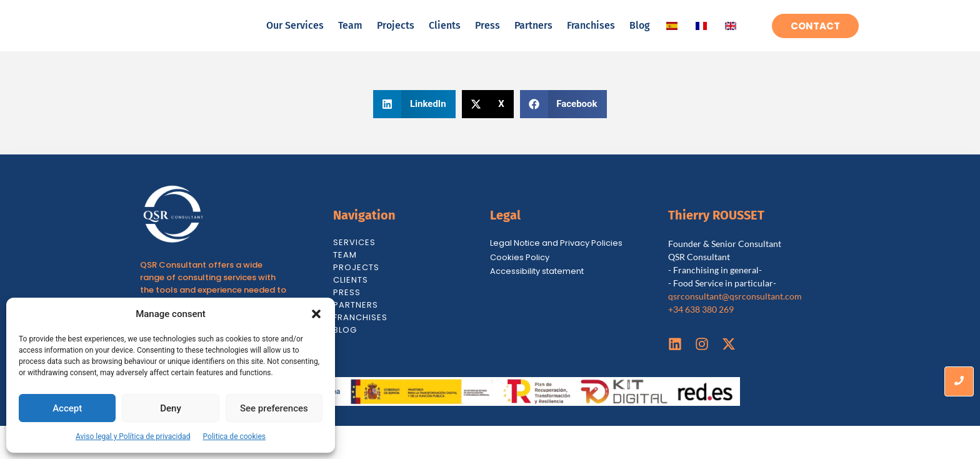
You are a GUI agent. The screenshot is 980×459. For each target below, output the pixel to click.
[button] (316, 314)
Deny (171, 408)
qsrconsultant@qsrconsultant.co (731, 329)
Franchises (591, 42)
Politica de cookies (234, 436)
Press (487, 42)
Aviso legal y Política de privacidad (133, 436)
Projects (396, 42)
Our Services (295, 42)
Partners (533, 42)
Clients (445, 42)
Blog (640, 42)
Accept (67, 408)
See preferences (274, 408)
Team (350, 42)
